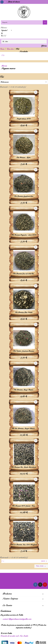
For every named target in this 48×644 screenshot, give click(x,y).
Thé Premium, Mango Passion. (24, 390)
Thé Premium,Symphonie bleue (24, 196)
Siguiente (44, 561)
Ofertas (44, 46)
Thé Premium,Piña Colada (24, 312)
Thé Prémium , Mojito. (24, 158)
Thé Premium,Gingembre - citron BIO (24, 235)
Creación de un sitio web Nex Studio (15, 636)
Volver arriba (41, 566)
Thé (3, 55)
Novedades (24, 51)
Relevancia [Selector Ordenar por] (24, 82)
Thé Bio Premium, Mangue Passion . (24, 428)
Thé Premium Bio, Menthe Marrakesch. (24, 467)
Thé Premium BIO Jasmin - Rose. (24, 506)
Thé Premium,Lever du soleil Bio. (24, 274)
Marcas (5, 66)
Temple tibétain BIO (24, 119)
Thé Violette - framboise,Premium (24, 351)
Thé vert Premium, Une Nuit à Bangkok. (24, 545)
